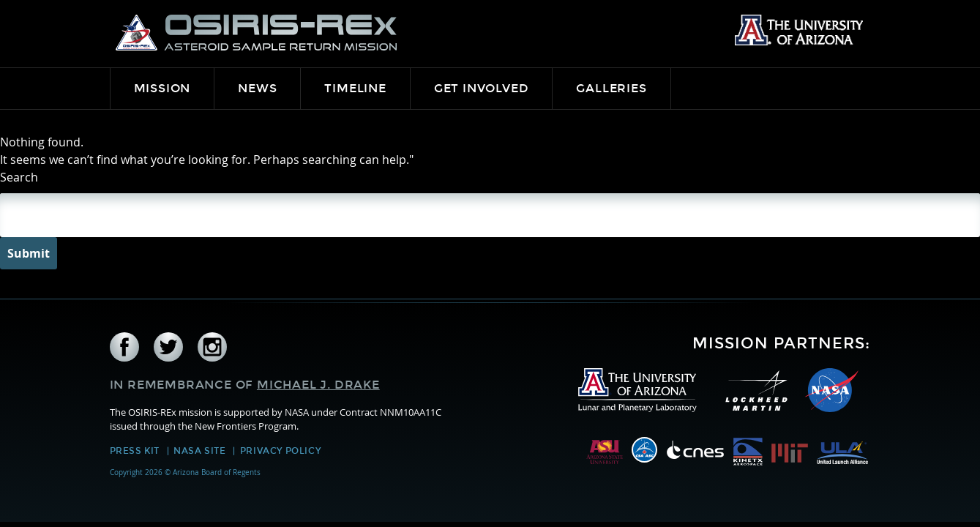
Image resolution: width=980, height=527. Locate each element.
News (257, 88)
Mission (162, 88)
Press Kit (135, 451)
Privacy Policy (280, 451)
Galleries (611, 88)
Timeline (355, 88)
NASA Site (199, 451)
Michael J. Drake (318, 385)
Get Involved (482, 88)
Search (19, 177)
